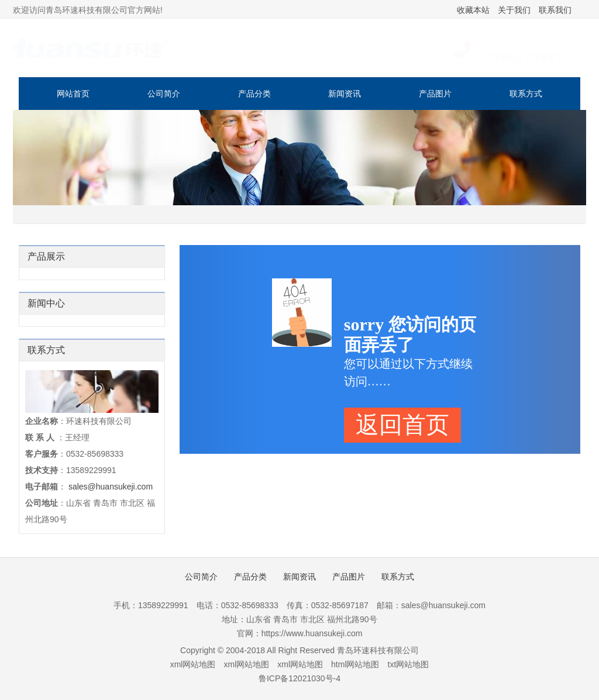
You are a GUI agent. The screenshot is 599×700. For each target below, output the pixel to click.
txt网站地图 (409, 664)
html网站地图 (355, 664)
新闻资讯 (345, 94)
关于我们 (514, 10)
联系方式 (526, 94)
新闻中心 (46, 303)
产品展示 (46, 256)
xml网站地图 (193, 664)
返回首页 (402, 425)
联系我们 (555, 10)
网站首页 (73, 94)
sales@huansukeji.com (111, 487)
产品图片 (435, 94)
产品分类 (254, 94)
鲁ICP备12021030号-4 (299, 678)
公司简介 (164, 94)
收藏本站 (473, 10)
